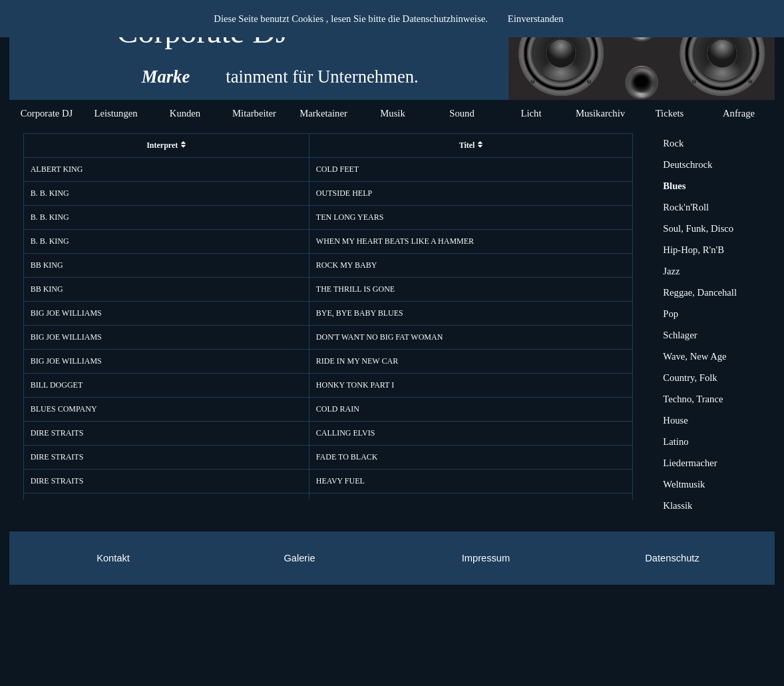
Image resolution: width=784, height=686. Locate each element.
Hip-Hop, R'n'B (693, 250)
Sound (462, 113)
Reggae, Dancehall (700, 292)
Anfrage (739, 113)
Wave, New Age (694, 356)
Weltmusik (684, 484)
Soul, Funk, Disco (698, 228)
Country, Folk (690, 378)
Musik (392, 113)
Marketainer (323, 113)
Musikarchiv (600, 113)
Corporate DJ (47, 113)
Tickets (670, 113)
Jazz (671, 271)
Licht (531, 113)
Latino (676, 442)
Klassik (678, 506)
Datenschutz (672, 558)
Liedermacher (690, 463)
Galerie (299, 558)
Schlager (680, 335)
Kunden (185, 113)
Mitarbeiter (254, 113)
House (675, 420)
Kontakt (113, 558)
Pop (671, 314)
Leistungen (115, 113)
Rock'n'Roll (686, 207)
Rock (673, 143)
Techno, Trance (693, 399)
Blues (674, 186)
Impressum (486, 558)
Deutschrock (687, 165)
